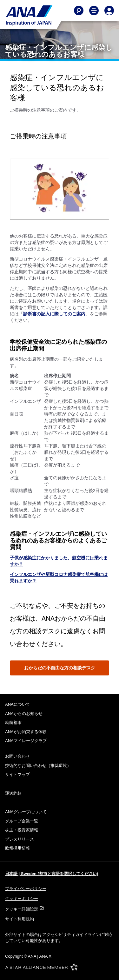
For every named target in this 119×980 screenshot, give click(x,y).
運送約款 (13, 793)
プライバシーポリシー (26, 889)
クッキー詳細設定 (25, 909)
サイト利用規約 (20, 919)
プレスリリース (20, 839)
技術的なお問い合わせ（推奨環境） (38, 766)
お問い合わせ (17, 756)
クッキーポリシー (22, 899)
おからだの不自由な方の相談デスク (60, 668)
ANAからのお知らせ (24, 714)
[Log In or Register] (109, 11)
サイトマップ (17, 774)
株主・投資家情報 (22, 830)
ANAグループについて (26, 812)
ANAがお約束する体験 (26, 732)
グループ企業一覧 (22, 821)
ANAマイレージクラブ (26, 741)
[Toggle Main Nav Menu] (94, 11)
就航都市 (13, 722)
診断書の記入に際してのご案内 (54, 314)
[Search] (79, 11)
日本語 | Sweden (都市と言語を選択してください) (52, 874)
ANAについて (18, 704)
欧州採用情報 (17, 848)
